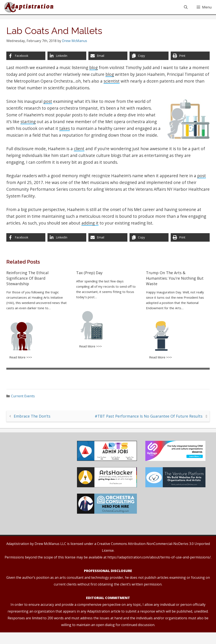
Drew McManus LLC (50, 555)
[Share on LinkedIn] (68, 60)
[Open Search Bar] (186, 8)
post (50, 105)
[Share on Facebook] (28, 60)
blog (96, 71)
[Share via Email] (108, 60)
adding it (111, 234)
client (81, 159)
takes (67, 132)
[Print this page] (188, 60)
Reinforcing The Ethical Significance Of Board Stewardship (30, 289)
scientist (139, 85)
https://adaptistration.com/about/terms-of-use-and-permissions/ (159, 569)
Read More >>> (23, 367)
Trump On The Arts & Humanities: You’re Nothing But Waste (174, 289)
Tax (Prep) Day (90, 283)
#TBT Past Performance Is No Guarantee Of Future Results (146, 426)
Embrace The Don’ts (34, 426)
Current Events (25, 406)
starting (30, 126)
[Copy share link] (148, 60)
